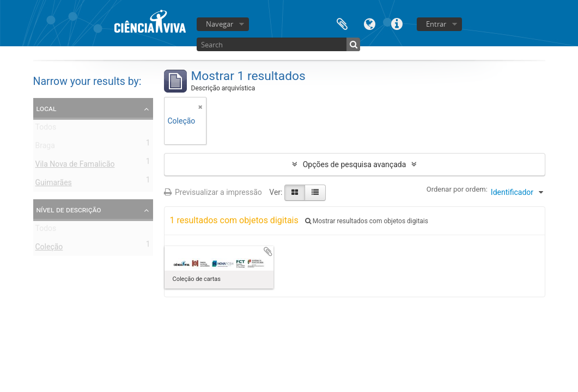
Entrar (436, 24)
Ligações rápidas (397, 23)
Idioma (369, 23)
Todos (46, 129)
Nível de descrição (69, 210)
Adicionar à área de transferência (268, 252)
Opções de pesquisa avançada (355, 164)
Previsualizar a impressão (213, 192)
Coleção (49, 249)
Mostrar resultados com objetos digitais (367, 221)
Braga (45, 148)
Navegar (220, 24)
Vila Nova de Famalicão (75, 166)
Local (47, 108)
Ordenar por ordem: (457, 189)
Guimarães (54, 185)
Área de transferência (342, 23)
